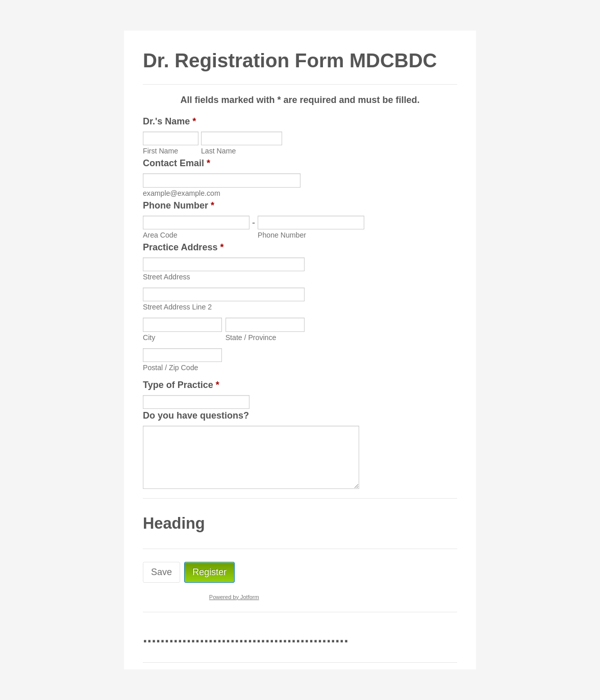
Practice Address (183, 247)
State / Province (251, 338)
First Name (160, 151)
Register (209, 572)
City (149, 338)
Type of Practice (181, 385)
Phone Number (179, 205)
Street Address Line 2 (177, 307)
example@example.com (182, 193)
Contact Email (177, 163)
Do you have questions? (196, 416)
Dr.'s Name (169, 121)
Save (161, 572)
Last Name (218, 151)
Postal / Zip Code (170, 368)
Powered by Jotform (234, 597)
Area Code (160, 235)
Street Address (167, 277)
